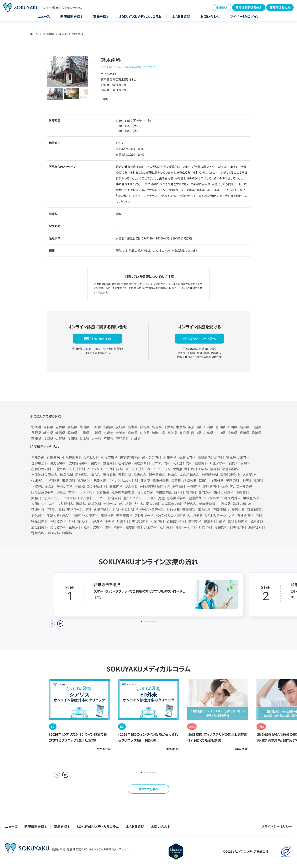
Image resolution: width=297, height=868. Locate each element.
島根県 (184, 433)
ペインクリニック (159, 469)
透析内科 (190, 504)
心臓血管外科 (176, 521)
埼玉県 (157, 427)
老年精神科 (207, 504)
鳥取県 (172, 433)
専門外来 (205, 492)
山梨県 (256, 427)
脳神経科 (82, 475)
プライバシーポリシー (277, 826)
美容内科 (140, 475)
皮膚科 (98, 527)
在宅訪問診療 (130, 457)
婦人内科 (153, 504)
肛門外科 (206, 527)
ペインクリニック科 (101, 469)
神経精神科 (210, 475)
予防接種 (103, 492)
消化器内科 (39, 527)
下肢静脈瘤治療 (43, 486)
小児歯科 (242, 492)
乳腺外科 (173, 510)
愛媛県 (256, 433)
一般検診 (224, 504)
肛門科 (52, 510)
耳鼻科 (203, 480)
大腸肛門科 (181, 469)
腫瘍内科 (201, 463)
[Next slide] (60, 624)
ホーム (34, 34)
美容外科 (151, 527)
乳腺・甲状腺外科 (71, 510)
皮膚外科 (95, 504)
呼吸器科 (219, 510)
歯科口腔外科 (224, 492)
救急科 (173, 475)
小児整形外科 (72, 457)
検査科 (215, 469)
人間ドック (39, 504)
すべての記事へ (148, 789)
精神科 (118, 527)
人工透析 (138, 469)
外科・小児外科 (123, 510)
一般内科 (194, 486)
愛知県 (72, 433)
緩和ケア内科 (152, 457)
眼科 (108, 527)
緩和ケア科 (65, 486)
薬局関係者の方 (280, 7)
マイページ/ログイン (245, 16)
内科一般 (123, 469)
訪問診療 (190, 480)
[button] (65, 775)
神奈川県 (195, 427)
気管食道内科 (238, 521)
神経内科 (239, 504)
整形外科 (210, 521)
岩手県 (60, 427)
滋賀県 (96, 433)
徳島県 (232, 433)
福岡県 (48, 438)
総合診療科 (157, 475)
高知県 (36, 438)
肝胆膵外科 (218, 463)
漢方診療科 (58, 463)
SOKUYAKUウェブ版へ (200, 339)
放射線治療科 (79, 463)
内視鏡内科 (237, 510)
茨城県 (121, 427)
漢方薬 (145, 480)
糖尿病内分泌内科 (211, 457)
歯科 (222, 521)
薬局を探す (101, 16)
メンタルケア (213, 498)
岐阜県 (48, 433)
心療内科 (158, 521)
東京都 (63, 34)
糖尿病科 (67, 475)
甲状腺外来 (251, 498)
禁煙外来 (38, 510)
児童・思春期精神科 (172, 498)
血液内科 (53, 533)
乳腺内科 (84, 480)
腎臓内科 (38, 533)
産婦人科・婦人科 (59, 515)
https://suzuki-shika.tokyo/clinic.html (126, 67)
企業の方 (222, 7)
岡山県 (196, 433)
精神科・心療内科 (86, 515)
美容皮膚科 (124, 515)
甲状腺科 (109, 475)
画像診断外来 (230, 475)
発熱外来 (38, 457)
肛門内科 (85, 498)
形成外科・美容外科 (150, 510)
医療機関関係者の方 (249, 7)
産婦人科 (75, 527)
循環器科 (189, 510)
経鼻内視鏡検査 (123, 492)
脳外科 (179, 492)
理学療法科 (39, 463)
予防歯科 (233, 480)
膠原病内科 (211, 486)
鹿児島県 (122, 438)
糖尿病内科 (134, 527)
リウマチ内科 (161, 463)
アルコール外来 (241, 486)
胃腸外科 (125, 475)
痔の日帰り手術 (42, 492)
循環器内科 (140, 521)
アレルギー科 (144, 515)
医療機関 (48, 34)
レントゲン (87, 492)
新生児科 (170, 457)
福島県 (108, 427)
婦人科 (82, 521)
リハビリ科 (91, 457)
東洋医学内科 (171, 504)
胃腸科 (81, 504)
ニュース (44, 16)
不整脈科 (179, 486)
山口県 (220, 433)
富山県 (220, 427)
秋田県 (84, 427)
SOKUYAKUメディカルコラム (140, 16)
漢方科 (96, 475)
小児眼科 (53, 480)
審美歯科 (69, 480)
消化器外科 (58, 527)
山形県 (96, 427)
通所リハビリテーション (140, 498)
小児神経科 (230, 469)
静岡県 (60, 433)
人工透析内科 (182, 463)
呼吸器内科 (39, 521)
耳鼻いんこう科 (186, 527)
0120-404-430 (100, 339)
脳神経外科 (257, 527)
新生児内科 (187, 457)
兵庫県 (133, 433)
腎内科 (191, 492)
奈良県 (145, 433)
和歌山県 (158, 433)
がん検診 (131, 486)
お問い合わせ (210, 16)
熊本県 (84, 438)
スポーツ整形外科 (61, 504)
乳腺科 (258, 480)
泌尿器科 (256, 521)
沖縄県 (136, 438)
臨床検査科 (161, 480)
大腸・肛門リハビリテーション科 (54, 498)
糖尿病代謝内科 (238, 457)
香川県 (244, 433)
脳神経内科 (238, 527)
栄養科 (176, 480)
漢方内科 (204, 510)
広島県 (208, 433)
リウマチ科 (195, 515)
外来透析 (249, 475)
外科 (72, 521)
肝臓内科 (116, 486)
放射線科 (195, 521)
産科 (87, 527)
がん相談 (125, 504)
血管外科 (217, 480)
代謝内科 (38, 480)
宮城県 (72, 427)
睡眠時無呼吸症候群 (155, 486)
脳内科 (234, 463)
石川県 (232, 427)
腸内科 (96, 463)
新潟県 (208, 427)
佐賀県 (60, 438)
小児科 (110, 521)
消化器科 (38, 515)
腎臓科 (246, 463)
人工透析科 (77, 469)
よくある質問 (181, 16)
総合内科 (114, 498)
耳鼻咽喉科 (255, 510)
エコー (73, 492)
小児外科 (96, 521)
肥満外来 (99, 480)
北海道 (36, 427)
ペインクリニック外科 (123, 480)
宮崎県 (108, 438)
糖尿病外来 (232, 498)
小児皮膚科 (109, 457)
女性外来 (53, 457)
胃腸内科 (221, 527)
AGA (251, 504)
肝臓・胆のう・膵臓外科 (91, 486)
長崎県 (72, 438)
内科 (259, 515)
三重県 (84, 433)
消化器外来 (145, 492)
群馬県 (145, 427)
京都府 (108, 433)
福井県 (244, 427)
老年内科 (166, 527)
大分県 (96, 438)
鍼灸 (225, 486)
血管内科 (109, 463)
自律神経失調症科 (44, 475)
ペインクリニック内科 (171, 515)
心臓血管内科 (41, 469)
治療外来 (110, 504)
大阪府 (121, 433)
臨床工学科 (200, 469)
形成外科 (123, 521)
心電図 (61, 492)
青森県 (48, 427)
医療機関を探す (72, 16)
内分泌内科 (245, 515)
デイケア (99, 498)
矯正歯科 (107, 515)
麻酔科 (67, 533)
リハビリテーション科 (220, 515)
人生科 (139, 504)
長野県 (36, 433)
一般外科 (60, 469)
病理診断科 (142, 463)
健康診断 (195, 498)
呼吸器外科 (58, 521)
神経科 (246, 480)
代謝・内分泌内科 (98, 510)
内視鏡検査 (164, 492)
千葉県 (169, 427)
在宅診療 (125, 463)
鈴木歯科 (78, 34)
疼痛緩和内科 (190, 475)
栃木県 (133, 427)
